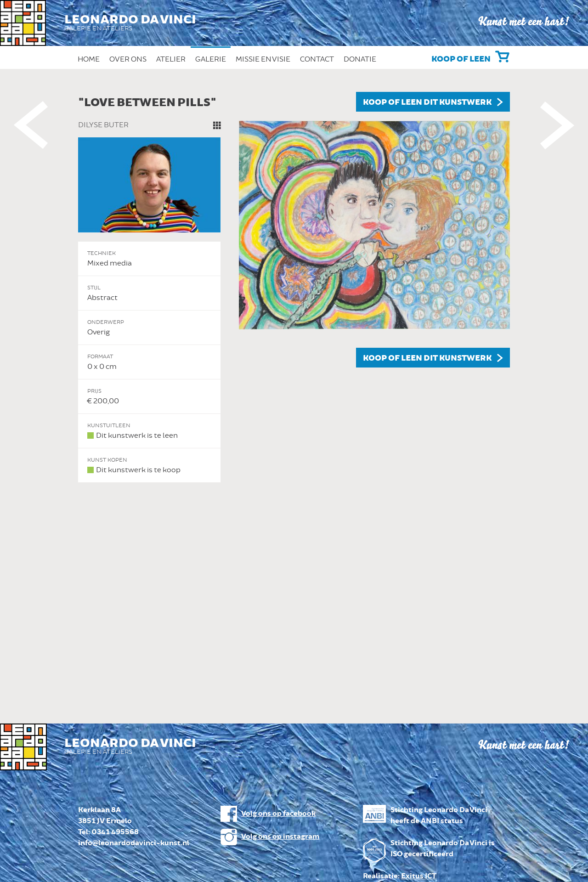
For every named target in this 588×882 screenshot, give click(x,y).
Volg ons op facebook (278, 814)
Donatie (360, 59)
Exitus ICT (419, 876)
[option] (294, 287)
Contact (317, 59)
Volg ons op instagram (280, 837)
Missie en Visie (263, 59)
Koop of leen (461, 59)
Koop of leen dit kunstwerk (427, 102)
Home (89, 59)
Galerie (211, 59)
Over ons (128, 59)
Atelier (171, 59)
